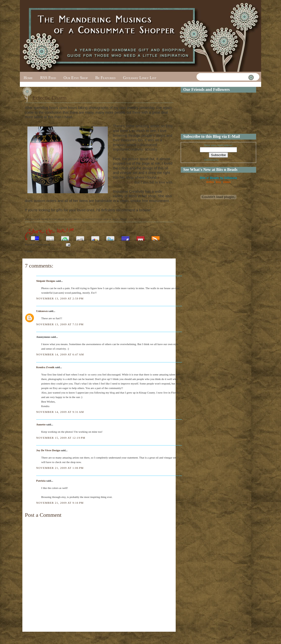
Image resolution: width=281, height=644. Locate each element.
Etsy (218, 182)
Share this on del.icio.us (35, 237)
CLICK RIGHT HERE (137, 219)
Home (28, 78)
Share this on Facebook (125, 237)
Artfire (210, 182)
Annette (41, 424)
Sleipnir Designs (46, 281)
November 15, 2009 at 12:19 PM (61, 438)
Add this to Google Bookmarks (95, 237)
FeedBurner (226, 160)
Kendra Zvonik (45, 367)
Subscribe (156, 237)
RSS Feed (48, 78)
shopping (81, 251)
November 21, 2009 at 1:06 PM (60, 468)
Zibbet (227, 182)
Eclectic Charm (50, 98)
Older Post (167, 636)
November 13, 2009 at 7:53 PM (60, 324)
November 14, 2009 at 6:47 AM (60, 354)
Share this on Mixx (140, 237)
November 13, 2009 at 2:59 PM (60, 298)
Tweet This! (110, 237)
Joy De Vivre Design (48, 450)
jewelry (70, 251)
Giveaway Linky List (140, 78)
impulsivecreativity (54, 251)
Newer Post (29, 636)
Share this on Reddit (80, 237)
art (35, 251)
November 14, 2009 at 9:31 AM (60, 412)
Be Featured (105, 78)
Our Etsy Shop (76, 78)
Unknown (42, 311)
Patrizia (41, 481)
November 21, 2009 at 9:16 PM (60, 503)
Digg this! (50, 237)
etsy (40, 251)
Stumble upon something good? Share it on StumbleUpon (65, 237)
